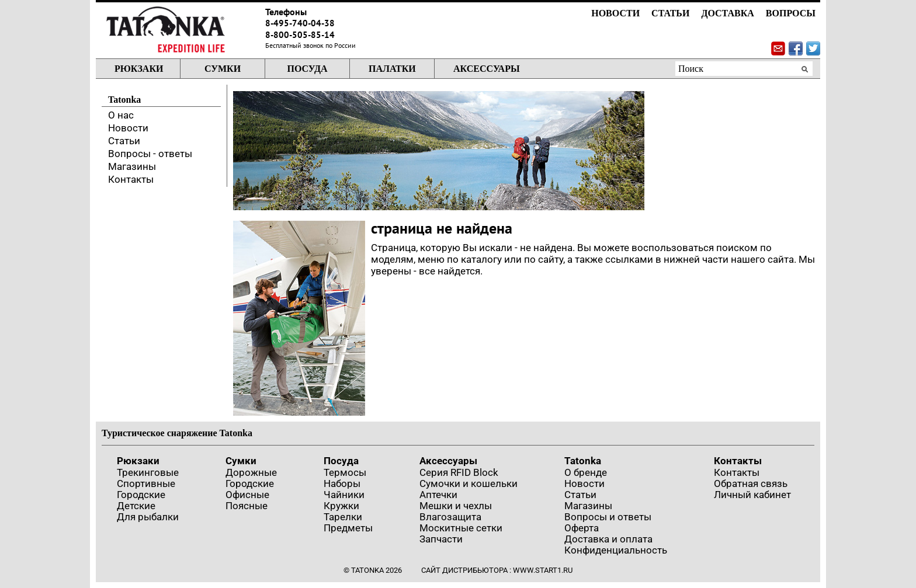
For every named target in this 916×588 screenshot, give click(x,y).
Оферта (582, 528)
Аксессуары (487, 69)
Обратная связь (751, 483)
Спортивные (146, 483)
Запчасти (441, 539)
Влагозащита (450, 517)
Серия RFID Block (459, 472)
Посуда (307, 69)
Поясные (247, 506)
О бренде (586, 472)
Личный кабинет (752, 495)
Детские (136, 506)
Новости (615, 13)
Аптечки (438, 495)
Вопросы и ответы (608, 517)
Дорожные (251, 472)
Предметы (348, 528)
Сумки (223, 69)
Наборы (342, 483)
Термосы (345, 472)
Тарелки (343, 517)
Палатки (392, 69)
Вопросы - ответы (150, 154)
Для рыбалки (148, 517)
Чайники (344, 495)
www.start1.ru (543, 570)
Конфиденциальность (616, 550)
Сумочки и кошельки (469, 483)
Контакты (131, 179)
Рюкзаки (139, 69)
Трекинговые (148, 472)
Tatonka (583, 461)
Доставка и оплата (608, 539)
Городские (141, 495)
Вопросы (791, 13)
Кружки (341, 506)
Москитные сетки (461, 528)
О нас (121, 115)
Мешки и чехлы (456, 506)
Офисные (247, 495)
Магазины (132, 166)
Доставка (727, 13)
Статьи (670, 13)
